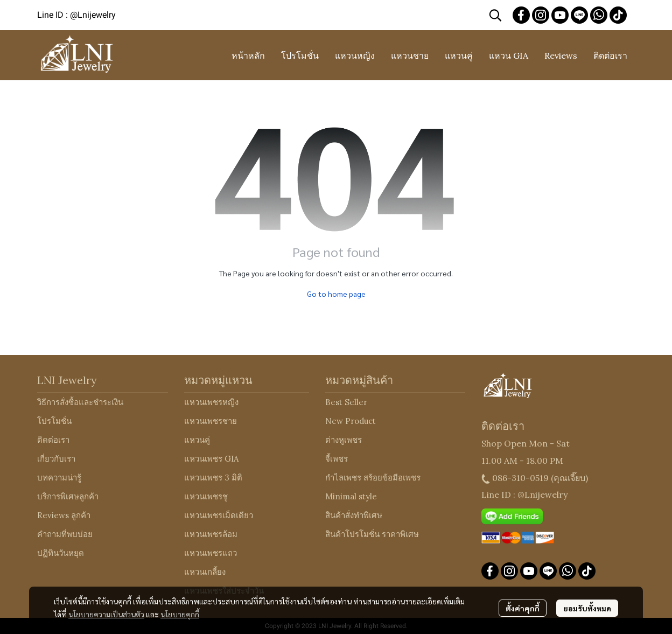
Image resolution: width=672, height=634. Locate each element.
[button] (495, 15)
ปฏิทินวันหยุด (61, 553)
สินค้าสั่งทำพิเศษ (354, 515)
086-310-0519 (520, 478)
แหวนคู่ (197, 440)
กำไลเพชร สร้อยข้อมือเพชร (373, 478)
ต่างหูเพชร (344, 440)
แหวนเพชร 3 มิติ (213, 478)
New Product (351, 421)
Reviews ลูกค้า (64, 515)
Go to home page (336, 294)
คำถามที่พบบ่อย (65, 534)
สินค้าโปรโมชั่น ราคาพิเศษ (372, 534)
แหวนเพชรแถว (211, 553)
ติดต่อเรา (53, 440)
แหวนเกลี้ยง (205, 572)
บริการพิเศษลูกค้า (68, 496)
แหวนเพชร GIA (211, 459)
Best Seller (346, 402)
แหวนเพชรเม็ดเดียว (219, 515)
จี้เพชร (337, 459)
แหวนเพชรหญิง (211, 402)
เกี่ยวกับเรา (56, 459)
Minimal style (351, 496)
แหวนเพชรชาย (211, 421)
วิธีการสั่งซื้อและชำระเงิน (80, 402)
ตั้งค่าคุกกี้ (523, 608)
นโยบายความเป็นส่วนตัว (106, 614)
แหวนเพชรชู (206, 496)
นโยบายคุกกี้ (180, 614)
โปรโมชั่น (54, 421)
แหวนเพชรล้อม (211, 534)
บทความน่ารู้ (59, 478)
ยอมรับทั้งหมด (587, 608)
